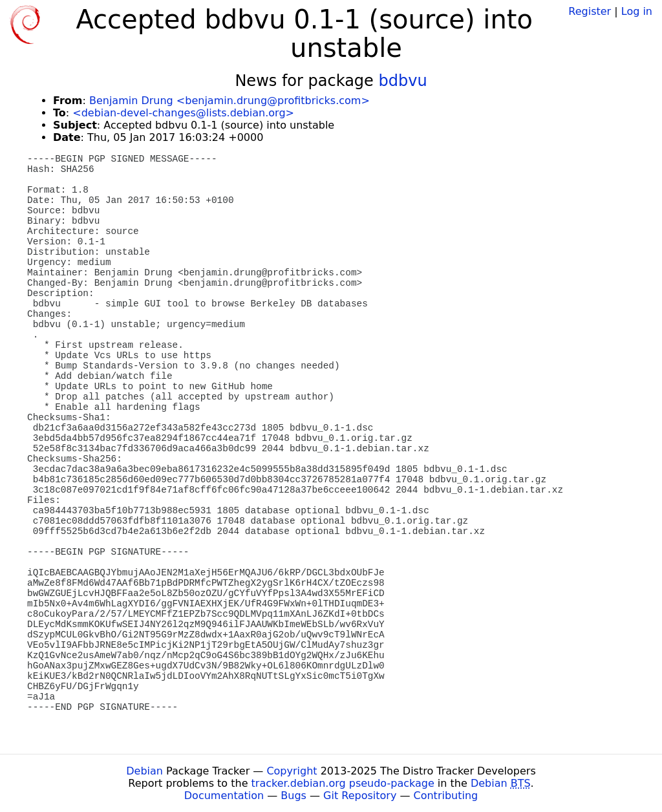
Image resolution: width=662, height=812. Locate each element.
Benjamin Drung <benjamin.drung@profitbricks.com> (230, 101)
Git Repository (360, 796)
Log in (637, 11)
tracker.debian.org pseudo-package (343, 783)
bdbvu (402, 81)
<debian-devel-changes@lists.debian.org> (183, 113)
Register (590, 11)
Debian (144, 771)
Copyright (292, 771)
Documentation (224, 796)
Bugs (294, 796)
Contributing (446, 796)
